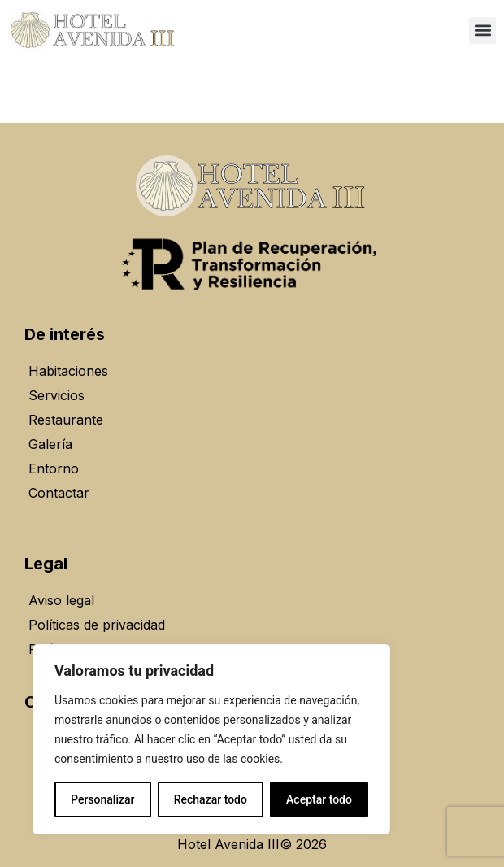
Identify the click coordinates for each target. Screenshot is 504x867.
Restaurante (66, 420)
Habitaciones (68, 371)
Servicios (56, 395)
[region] (211, 739)
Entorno (54, 468)
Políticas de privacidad (97, 625)
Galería (50, 444)
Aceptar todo (319, 799)
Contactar (59, 493)
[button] (482, 30)
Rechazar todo (211, 799)
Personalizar (102, 799)
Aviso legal (61, 600)
